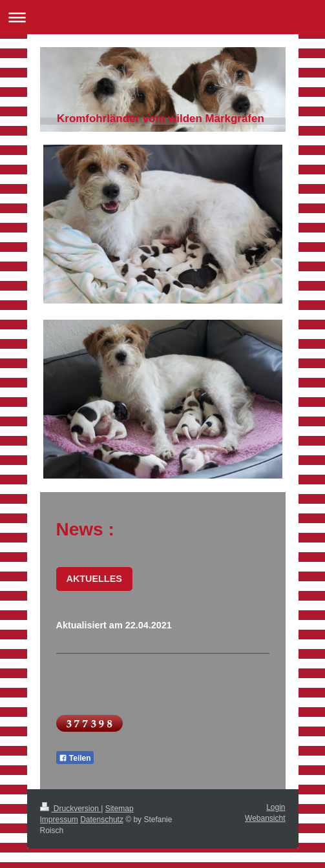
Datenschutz (102, 820)
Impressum (59, 820)
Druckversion (71, 809)
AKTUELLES (94, 579)
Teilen (75, 758)
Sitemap (120, 809)
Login (276, 807)
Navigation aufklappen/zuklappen (162, 17)
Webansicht (265, 818)
